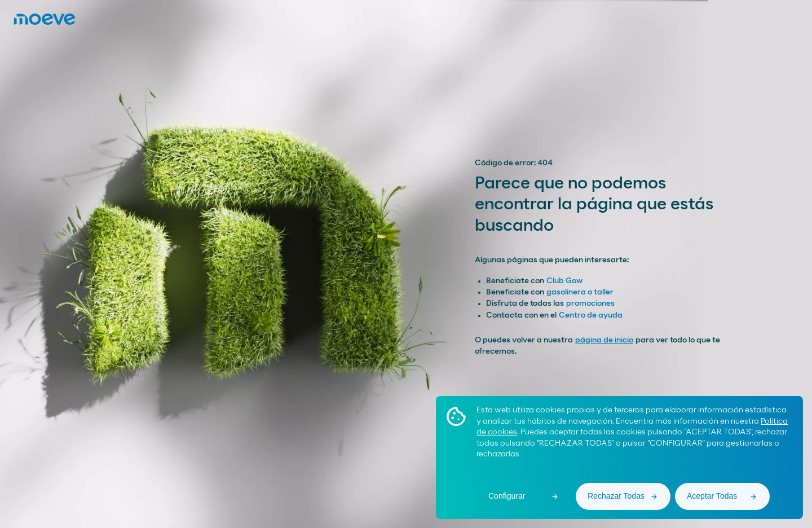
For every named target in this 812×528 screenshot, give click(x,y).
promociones (590, 303)
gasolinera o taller (580, 292)
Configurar (507, 496)
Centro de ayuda (591, 315)
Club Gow (564, 281)
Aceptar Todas (712, 496)
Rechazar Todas (616, 496)
